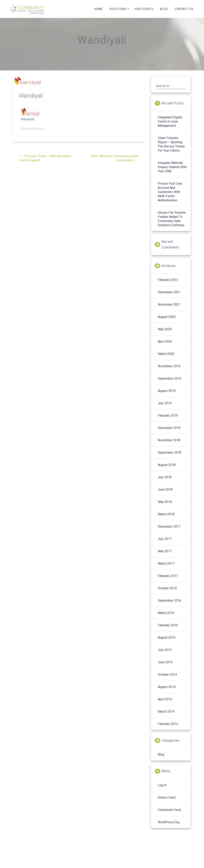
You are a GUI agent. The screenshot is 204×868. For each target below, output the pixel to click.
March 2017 (166, 568)
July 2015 (165, 654)
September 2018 (170, 457)
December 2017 (169, 531)
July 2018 (165, 482)
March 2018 (166, 519)
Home (99, 9)
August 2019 (167, 395)
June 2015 (165, 667)
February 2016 (168, 630)
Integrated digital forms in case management (170, 126)
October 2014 (167, 679)
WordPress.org (169, 827)
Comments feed (169, 814)
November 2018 (169, 445)
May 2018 (165, 506)
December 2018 (169, 432)
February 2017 (168, 580)
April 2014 (165, 704)
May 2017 (165, 556)
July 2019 (165, 408)
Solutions (118, 9)
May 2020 (165, 334)
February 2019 (168, 420)
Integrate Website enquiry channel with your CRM (172, 171)
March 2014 (166, 716)
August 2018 (167, 469)
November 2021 (169, 309)
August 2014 (167, 691)
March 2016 (166, 617)
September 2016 (170, 605)
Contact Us (184, 9)
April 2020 (165, 346)
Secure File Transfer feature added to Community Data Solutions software (172, 223)
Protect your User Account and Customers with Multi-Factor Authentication (170, 196)
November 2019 (169, 371)
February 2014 (168, 728)
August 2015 (167, 642)
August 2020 (167, 321)
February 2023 (168, 284)
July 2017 (165, 543)
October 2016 (167, 593)
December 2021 (169, 297)
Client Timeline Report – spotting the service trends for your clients (171, 149)
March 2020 (166, 358)
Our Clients (144, 9)
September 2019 (170, 383)
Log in (162, 790)
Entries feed (167, 802)
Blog (164, 9)
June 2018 (165, 494)
